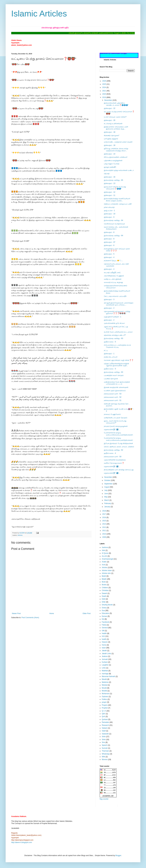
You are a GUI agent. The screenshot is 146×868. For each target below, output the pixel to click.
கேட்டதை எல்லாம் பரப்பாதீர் (115, 296)
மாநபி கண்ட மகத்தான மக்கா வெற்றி (118, 142)
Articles (20, 535)
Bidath (104, 579)
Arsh (104, 565)
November (108, 477)
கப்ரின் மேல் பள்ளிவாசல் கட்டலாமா (118, 332)
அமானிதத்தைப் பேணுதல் (114, 276)
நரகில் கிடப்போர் (111, 357)
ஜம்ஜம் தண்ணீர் (110, 167)
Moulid (104, 688)
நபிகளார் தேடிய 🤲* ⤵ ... (113, 261)
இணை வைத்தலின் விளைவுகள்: (116, 387)
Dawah (104, 593)
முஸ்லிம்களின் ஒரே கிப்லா (114, 323)
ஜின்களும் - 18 (110, 132)
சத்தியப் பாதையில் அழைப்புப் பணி (118, 204)
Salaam (105, 728)
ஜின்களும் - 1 (109, 354)
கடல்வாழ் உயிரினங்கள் (113, 124)
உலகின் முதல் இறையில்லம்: (115, 391)
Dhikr (104, 602)
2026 (104, 81)
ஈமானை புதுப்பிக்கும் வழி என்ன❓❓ (119, 360)
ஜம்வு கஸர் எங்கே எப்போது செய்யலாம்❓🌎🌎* (115, 188)
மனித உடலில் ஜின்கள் (113, 279)
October (108, 480)
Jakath (104, 651)
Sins (103, 742)
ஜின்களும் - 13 (110, 183)
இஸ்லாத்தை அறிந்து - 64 (113, 220)
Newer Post (16, 613)
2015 (104, 521)
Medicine (105, 682)
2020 (104, 94)
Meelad (105, 685)
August (107, 487)
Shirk (104, 740)
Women (105, 759)
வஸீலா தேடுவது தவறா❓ (114, 463)
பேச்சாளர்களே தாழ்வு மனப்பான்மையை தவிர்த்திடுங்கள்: (119, 434)
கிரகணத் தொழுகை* (112, 135)
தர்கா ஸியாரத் (109, 207)
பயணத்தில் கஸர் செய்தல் (114, 375)
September (109, 484)
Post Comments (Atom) (30, 618)
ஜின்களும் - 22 (110, 108)
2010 (104, 534)
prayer (104, 702)
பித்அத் (107, 174)
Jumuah (105, 659)
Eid (103, 619)
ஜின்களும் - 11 (110, 195)
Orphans (105, 697)
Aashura (105, 547)
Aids (103, 550)
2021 (104, 91)
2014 (104, 524)
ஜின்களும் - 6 (109, 245)
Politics (104, 699)
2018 (104, 511)
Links (104, 668)
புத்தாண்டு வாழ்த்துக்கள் (113, 161)
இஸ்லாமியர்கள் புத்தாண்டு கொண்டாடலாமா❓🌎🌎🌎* (116, 104)
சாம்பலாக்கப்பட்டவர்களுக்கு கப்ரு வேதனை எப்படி (117, 346)
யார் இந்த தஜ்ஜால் (111, 139)
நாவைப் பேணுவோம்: (113, 414)
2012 (104, 527)
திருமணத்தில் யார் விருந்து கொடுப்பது (119, 470)
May (106, 497)
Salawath (105, 734)
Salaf (104, 731)
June (106, 494)
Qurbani (105, 719)
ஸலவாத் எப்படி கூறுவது (113, 282)
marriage (105, 674)
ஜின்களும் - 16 (110, 177)
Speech (105, 745)
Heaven (105, 642)
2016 (104, 517)
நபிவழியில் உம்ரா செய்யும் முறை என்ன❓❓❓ (117, 250)
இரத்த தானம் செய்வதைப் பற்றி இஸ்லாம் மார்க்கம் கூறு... (116, 128)
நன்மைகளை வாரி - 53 (113, 394)
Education (105, 613)
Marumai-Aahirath (108, 676)
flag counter (104, 799)
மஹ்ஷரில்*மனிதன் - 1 (113, 317)
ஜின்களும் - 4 (109, 257)
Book (104, 582)
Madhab (105, 671)
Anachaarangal (107, 559)
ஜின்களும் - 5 (109, 254)
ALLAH (104, 556)
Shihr (104, 737)
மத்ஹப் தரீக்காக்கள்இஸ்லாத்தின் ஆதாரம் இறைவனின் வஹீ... (116, 365)
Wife (103, 757)
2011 (104, 531)
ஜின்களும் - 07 (110, 242)
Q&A (104, 714)
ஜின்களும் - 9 (109, 217)
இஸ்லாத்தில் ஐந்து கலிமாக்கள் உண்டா (119, 170)
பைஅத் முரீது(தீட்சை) (112, 273)
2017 (104, 514)
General (105, 628)
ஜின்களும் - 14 (110, 154)
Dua (103, 611)
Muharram (106, 694)
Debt (104, 599)
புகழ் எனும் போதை (112, 164)
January (108, 507)
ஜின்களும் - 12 (110, 192)
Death (104, 596)
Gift (103, 631)
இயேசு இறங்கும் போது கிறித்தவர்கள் (118, 443)
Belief (104, 576)
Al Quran (105, 553)
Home (52, 613)
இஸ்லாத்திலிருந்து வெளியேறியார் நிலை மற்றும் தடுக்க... (117, 200)
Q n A (104, 711)
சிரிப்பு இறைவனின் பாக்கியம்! (116, 157)
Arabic (104, 562)
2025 (104, 84)
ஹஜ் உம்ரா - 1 (109, 211)
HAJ (103, 636)
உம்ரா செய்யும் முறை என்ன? (115, 117)
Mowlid (104, 691)
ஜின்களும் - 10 (110, 214)
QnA (103, 716)
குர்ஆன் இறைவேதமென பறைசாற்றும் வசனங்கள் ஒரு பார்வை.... (119, 304)
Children (105, 588)
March (107, 500)
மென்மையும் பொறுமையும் (114, 224)
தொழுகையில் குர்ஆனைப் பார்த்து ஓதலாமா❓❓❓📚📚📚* (117, 312)
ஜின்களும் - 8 (109, 232)
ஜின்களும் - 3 (109, 299)
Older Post (87, 613)
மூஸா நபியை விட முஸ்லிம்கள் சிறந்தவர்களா (116, 228)
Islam (104, 648)
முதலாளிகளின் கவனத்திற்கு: (115, 460)
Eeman (104, 616)
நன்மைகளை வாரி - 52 (113, 397)
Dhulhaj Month (107, 605)
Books (104, 585)
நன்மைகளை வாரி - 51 (113, 400)
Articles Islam (107, 570)
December (108, 100)
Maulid (104, 679)
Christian (105, 590)
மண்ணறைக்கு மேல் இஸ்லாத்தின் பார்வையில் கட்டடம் (117, 383)
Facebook (105, 622)
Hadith (104, 633)
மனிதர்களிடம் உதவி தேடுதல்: (116, 418)
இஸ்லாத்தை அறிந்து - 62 (113, 450)
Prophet (105, 708)
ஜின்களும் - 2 (109, 308)
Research (105, 725)
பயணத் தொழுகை (111, 379)
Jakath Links (106, 654)
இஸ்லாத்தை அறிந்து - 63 (113, 338)
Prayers (105, 705)
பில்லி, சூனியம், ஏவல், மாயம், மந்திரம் (119, 447)
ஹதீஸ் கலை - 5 (110, 342)
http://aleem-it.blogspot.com (22, 842)
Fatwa (104, 625)
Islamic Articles (39, 14)
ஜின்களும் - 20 (110, 120)
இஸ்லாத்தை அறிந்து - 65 (113, 180)
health (104, 639)
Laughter (105, 665)
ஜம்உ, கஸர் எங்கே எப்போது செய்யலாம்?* (115, 422)
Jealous (105, 656)
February (108, 503)
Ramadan (105, 722)
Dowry (104, 608)
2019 (104, 97)
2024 (104, 87)
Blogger (118, 855)
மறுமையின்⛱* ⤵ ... (112, 430)
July (106, 490)
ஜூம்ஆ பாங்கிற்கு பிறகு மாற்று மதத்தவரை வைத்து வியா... (116, 150)
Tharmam (105, 751)
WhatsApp (106, 754)
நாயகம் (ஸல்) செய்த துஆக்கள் (116, 426)
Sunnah (105, 748)
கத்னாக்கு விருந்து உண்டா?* (115, 335)
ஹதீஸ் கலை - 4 (110, 453)
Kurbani (105, 662)
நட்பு (106, 350)
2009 (104, 537)
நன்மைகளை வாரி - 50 (113, 457)
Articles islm (106, 573)
